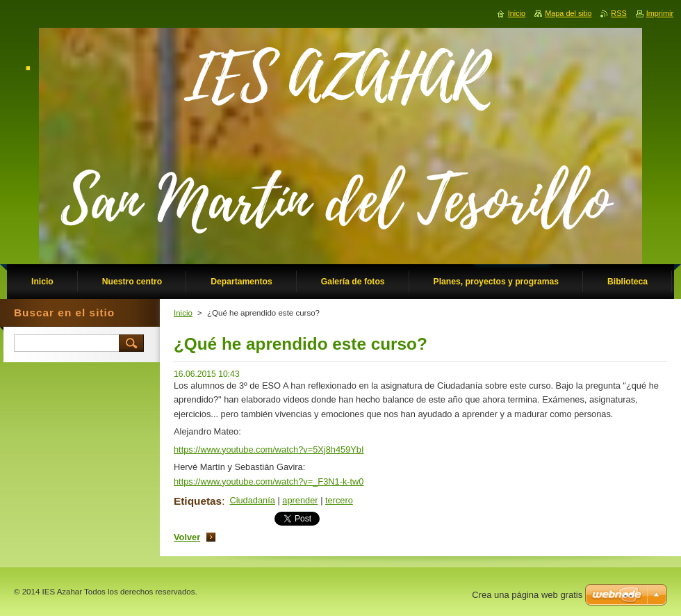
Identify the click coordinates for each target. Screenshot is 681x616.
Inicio (183, 313)
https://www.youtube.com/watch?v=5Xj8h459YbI (269, 449)
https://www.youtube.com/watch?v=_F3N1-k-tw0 (269, 481)
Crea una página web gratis (527, 595)
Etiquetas (198, 501)
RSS (618, 13)
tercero (339, 500)
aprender (300, 500)
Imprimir (660, 13)
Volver (187, 537)
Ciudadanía (252, 500)
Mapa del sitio (568, 13)
